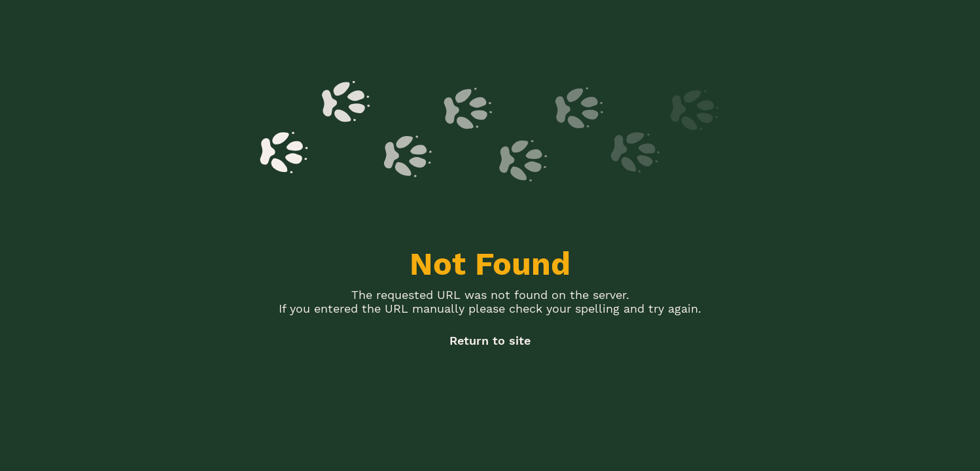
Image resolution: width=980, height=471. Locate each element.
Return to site (490, 340)
